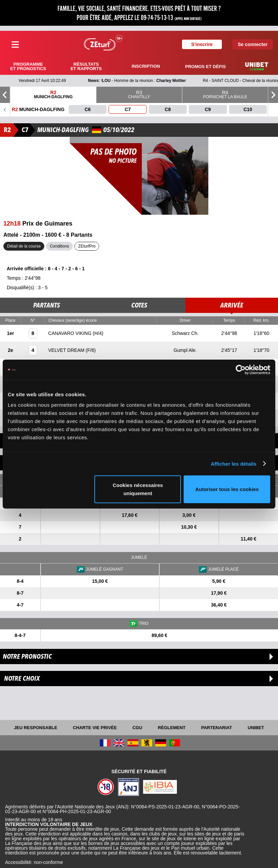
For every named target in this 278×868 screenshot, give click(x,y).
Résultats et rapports (86, 66)
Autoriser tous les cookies (227, 489)
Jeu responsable (36, 728)
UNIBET (256, 728)
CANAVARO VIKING (71, 333)
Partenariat (217, 728)
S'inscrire (202, 44)
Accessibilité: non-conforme (34, 862)
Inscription (146, 66)
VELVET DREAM (67, 350)
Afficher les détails (234, 463)
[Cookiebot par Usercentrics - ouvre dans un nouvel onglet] (241, 369)
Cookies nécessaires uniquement (138, 489)
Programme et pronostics (28, 66)
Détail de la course (24, 246)
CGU (137, 728)
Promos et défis (205, 67)
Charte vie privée (95, 728)
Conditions (59, 246)
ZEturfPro (87, 246)
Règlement (172, 728)
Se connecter (253, 44)
